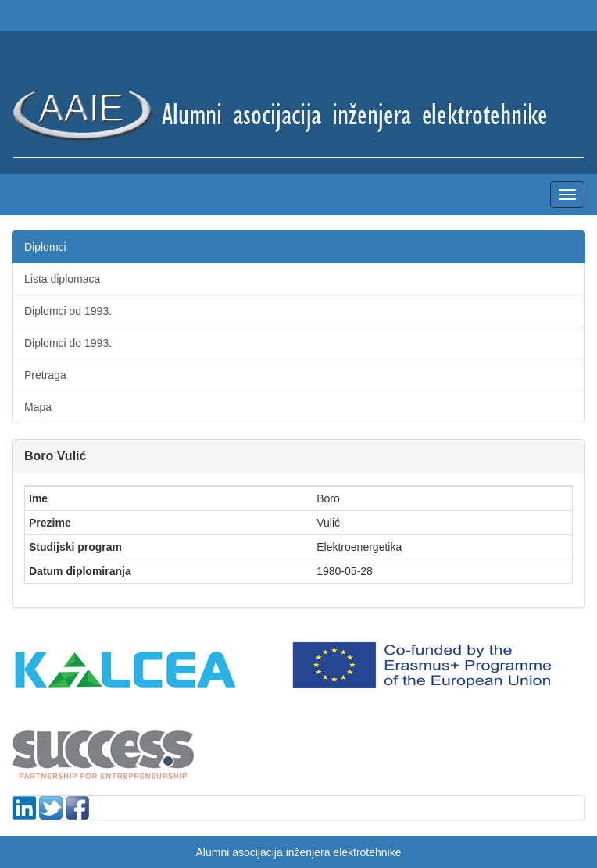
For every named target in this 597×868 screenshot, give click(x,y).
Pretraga (45, 375)
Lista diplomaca (62, 279)
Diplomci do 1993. (68, 343)
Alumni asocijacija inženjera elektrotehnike (298, 852)
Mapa (38, 407)
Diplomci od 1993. (68, 311)
